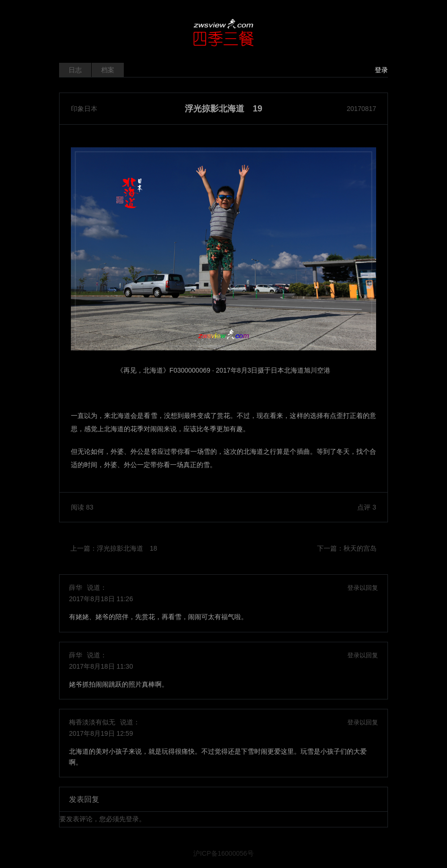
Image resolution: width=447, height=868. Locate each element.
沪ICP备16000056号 (223, 853)
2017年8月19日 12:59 (101, 733)
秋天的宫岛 (360, 548)
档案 (108, 70)
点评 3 (367, 507)
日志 (75, 70)
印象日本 (84, 109)
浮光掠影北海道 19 (223, 109)
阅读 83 (82, 507)
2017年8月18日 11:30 (101, 666)
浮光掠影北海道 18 (127, 548)
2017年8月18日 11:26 (101, 599)
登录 (381, 70)
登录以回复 (363, 588)
